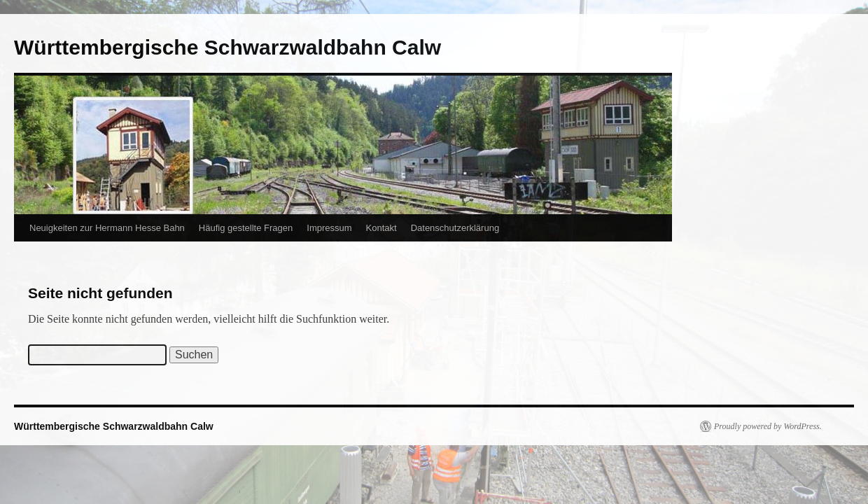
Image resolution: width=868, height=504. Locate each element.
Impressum (329, 228)
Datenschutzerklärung (455, 228)
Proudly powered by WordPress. (768, 426)
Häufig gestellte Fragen (246, 228)
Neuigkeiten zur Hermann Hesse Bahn (107, 228)
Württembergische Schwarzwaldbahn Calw (227, 47)
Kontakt (381, 228)
